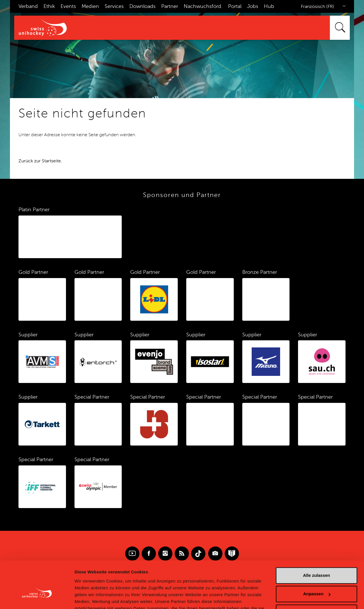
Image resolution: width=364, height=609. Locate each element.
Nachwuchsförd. (203, 6)
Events (68, 6)
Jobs (253, 6)
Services (114, 6)
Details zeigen (89, 598)
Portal (235, 6)
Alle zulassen (316, 542)
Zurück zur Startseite (40, 161)
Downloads (142, 6)
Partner (170, 6)
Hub (269, 6)
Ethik (49, 6)
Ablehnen (317, 580)
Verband (28, 6)
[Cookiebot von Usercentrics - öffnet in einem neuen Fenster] (37, 598)
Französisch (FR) (318, 7)
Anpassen (317, 561)
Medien (90, 6)
